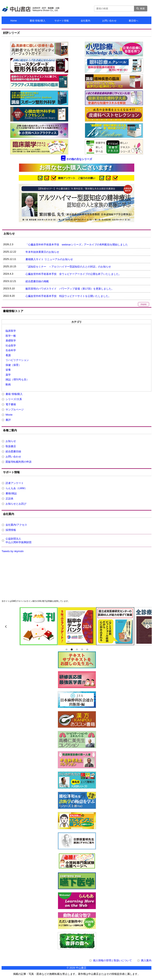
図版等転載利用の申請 (19, 462)
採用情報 (11, 530)
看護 (8, 355)
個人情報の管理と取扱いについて (112, 960)
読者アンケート (15, 483)
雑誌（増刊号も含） (17, 379)
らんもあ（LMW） (16, 488)
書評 (8, 420)
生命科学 (11, 350)
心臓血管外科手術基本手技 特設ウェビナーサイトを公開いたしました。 (68, 296)
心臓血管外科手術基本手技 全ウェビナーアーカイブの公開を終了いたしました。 (73, 274)
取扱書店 (11, 446)
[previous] (6, 626)
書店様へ (133, 21)
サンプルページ (15, 410)
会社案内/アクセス (16, 525)
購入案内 (146, 960)
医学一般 (11, 336)
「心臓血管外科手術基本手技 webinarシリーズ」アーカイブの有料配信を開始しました (77, 245)
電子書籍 (11, 404)
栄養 (8, 370)
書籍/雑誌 (11, 493)
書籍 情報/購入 (38, 21)
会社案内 (85, 21)
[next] (148, 626)
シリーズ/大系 (14, 399)
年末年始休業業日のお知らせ (42, 252)
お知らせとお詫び (16, 504)
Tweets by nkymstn (13, 551)
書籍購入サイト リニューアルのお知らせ (49, 259)
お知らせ (11, 441)
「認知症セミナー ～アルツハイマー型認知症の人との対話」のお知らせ (68, 267)
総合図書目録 (13, 451)
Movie (9, 415)
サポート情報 (62, 21)
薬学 (8, 375)
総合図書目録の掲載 (37, 281)
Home (14, 21)
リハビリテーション (17, 360)
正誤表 (9, 499)
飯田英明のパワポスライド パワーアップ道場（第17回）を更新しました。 (70, 289)
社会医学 (11, 346)
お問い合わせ (109, 21)
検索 (141, 9)
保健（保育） (13, 365)
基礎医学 (11, 341)
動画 (8, 384)
